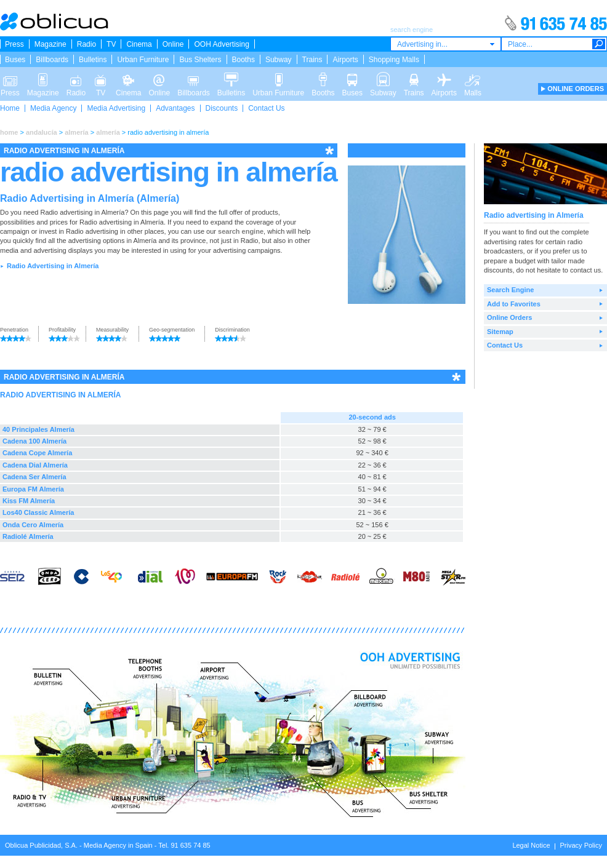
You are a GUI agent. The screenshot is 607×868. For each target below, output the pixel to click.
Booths (243, 60)
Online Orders (509, 317)
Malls (473, 79)
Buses (15, 60)
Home (10, 108)
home (9, 132)
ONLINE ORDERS (576, 89)
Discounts (222, 108)
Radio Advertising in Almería (53, 266)
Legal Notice (531, 845)
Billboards (52, 60)
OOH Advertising (221, 44)
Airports (345, 60)
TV (111, 44)
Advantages (175, 108)
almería (77, 132)
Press (14, 44)
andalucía (42, 132)
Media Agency (53, 108)
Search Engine (510, 290)
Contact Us (266, 108)
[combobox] (446, 44)
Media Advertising (116, 108)
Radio (86, 44)
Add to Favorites (514, 304)
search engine (241, 231)
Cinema (139, 44)
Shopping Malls (394, 60)
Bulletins (93, 60)
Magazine (50, 44)
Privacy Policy (581, 845)
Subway (279, 60)
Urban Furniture (143, 60)
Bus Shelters (200, 60)
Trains (312, 60)
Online (173, 44)
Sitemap (500, 332)
